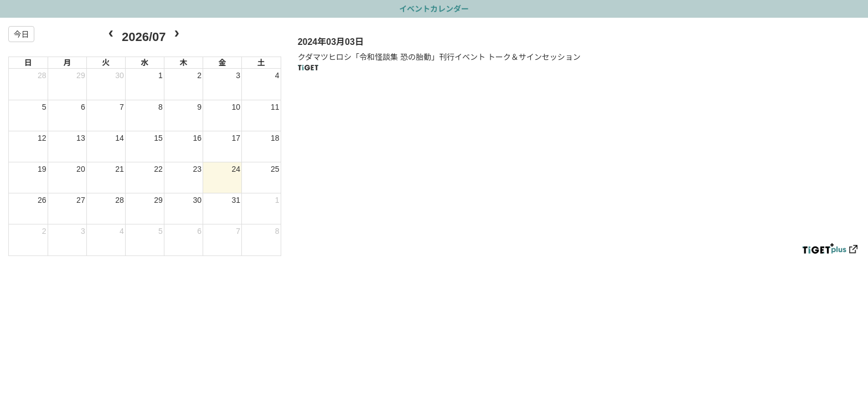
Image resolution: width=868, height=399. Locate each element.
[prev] (111, 34)
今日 (21, 34)
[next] (176, 34)
